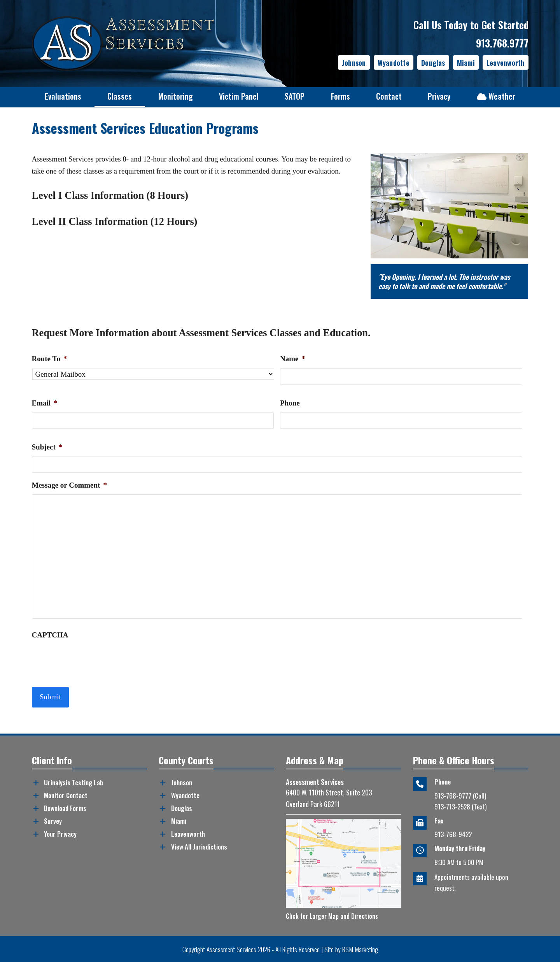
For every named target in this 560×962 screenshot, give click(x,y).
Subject (47, 447)
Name (293, 359)
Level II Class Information (90, 222)
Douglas (433, 62)
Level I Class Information (88, 196)
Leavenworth (506, 62)
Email (45, 403)
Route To (50, 359)
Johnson (354, 62)
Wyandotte (394, 62)
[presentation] (91, 659)
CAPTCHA (50, 635)
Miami (466, 62)
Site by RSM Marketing (351, 948)
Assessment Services (231, 948)
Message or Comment (69, 485)
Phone (290, 403)
